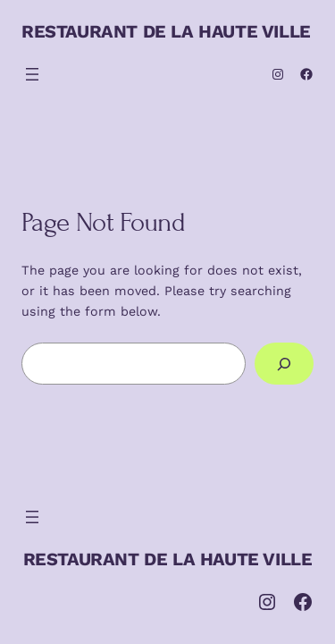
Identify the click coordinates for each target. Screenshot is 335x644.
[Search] (284, 364)
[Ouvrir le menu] (32, 74)
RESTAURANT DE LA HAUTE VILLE (166, 31)
